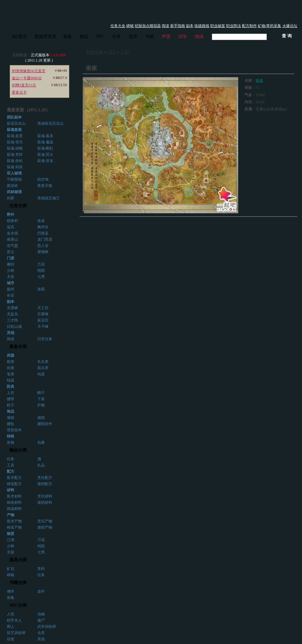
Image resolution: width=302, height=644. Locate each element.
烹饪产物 (45, 521)
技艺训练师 (16, 633)
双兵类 (43, 368)
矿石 (11, 569)
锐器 (11, 380)
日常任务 (45, 339)
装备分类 (18, 347)
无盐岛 (12, 314)
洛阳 (41, 289)
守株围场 (14, 179)
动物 (41, 614)
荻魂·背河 (15, 142)
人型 (11, 614)
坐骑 (11, 442)
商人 (11, 627)
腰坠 (11, 424)
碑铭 (130, 26)
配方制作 (249, 26)
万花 (41, 264)
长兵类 (43, 362)
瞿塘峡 (43, 252)
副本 (190, 26)
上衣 (11, 393)
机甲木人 (14, 620)
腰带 (11, 399)
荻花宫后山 (16, 123)
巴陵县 (43, 233)
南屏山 (12, 239)
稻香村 (12, 221)
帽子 (41, 393)
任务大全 (118, 26)
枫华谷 (43, 227)
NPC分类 (18, 605)
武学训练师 (47, 627)
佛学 (11, 591)
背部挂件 (14, 430)
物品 (84, 37)
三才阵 (12, 320)
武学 (183, 37)
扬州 (11, 289)
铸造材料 (14, 503)
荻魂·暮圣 (45, 136)
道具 (133, 37)
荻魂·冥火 (45, 155)
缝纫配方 (45, 484)
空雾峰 (43, 314)
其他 (41, 639)
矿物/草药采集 (269, 26)
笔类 (11, 374)
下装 (41, 399)
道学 (41, 591)
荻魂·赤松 (15, 161)
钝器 (41, 374)
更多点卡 (19, 92)
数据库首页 (45, 37)
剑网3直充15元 (24, 85)
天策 (11, 277)
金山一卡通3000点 (27, 78)
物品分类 (18, 450)
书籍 (150, 37)
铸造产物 (14, 527)
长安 (11, 295)
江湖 (11, 540)
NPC (100, 36)
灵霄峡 (12, 308)
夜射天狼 (45, 186)
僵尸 (41, 620)
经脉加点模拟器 (148, 26)
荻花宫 (43, 320)
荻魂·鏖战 (45, 142)
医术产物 (14, 521)
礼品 (41, 465)
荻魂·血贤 (15, 136)
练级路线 (202, 26)
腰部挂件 (45, 424)
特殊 (11, 436)
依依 (259, 81)
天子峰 (43, 327)
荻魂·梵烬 (15, 155)
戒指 (41, 418)
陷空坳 (43, 179)
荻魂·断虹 (45, 148)
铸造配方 (14, 484)
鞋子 (11, 405)
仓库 (41, 633)
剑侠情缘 (95, 52)
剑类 (11, 368)
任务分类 (18, 206)
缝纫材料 (45, 503)
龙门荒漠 (45, 239)
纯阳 (41, 271)
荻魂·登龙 (45, 161)
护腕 (41, 405)
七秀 (41, 277)
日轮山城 (14, 327)
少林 (11, 271)
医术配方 (14, 478)
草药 (41, 569)
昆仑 (11, 252)
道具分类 (18, 560)
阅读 (165, 26)
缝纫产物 (45, 527)
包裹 (41, 442)
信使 (11, 639)
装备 (67, 37)
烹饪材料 (45, 496)
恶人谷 (43, 246)
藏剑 (11, 264)
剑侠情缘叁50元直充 (29, 71)
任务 (117, 37)
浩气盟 (12, 246)
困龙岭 (12, 186)
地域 (199, 37)
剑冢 (11, 198)
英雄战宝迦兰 (49, 198)
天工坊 (43, 308)
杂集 (11, 598)
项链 (11, 418)
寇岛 (11, 227)
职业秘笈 (218, 26)
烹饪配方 (45, 478)
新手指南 (178, 26)
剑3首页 (19, 37)
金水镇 (12, 233)
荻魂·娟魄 (15, 148)
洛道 (41, 221)
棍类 (11, 362)
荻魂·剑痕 (15, 167)
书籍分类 (18, 583)
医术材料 (14, 496)
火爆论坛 (290, 26)
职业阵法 (234, 26)
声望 (166, 37)
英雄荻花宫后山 (50, 123)
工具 (11, 465)
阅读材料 (14, 509)
